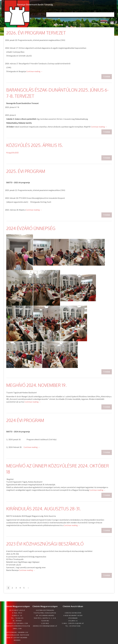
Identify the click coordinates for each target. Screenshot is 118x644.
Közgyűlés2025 (12, 153)
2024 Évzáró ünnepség (31, 228)
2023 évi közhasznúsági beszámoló (45, 544)
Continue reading (34, 71)
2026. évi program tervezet (36, 33)
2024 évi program (25, 420)
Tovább (107, 77)
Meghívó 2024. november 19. (36, 385)
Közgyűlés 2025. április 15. (35, 145)
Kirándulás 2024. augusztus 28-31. (43, 509)
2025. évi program (26, 171)
